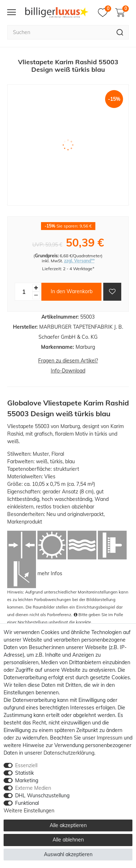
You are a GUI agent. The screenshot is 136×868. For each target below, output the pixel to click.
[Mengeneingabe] (24, 292)
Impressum (110, 738)
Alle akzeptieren (68, 825)
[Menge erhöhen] (36, 288)
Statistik (24, 773)
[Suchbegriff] (59, 32)
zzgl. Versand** (79, 261)
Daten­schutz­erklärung (69, 753)
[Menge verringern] (36, 295)
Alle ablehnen (68, 840)
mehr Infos (50, 573)
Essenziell (26, 765)
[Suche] (120, 32)
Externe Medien (33, 788)
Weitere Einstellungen (29, 811)
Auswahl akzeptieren (68, 854)
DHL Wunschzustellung (42, 796)
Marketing (27, 780)
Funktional (27, 803)
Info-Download (68, 371)
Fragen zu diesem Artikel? (68, 361)
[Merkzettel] (105, 13)
